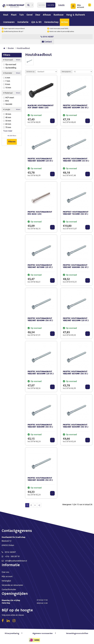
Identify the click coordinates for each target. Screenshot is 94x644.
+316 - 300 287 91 (12, 555)
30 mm (7, 113)
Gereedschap (51, 21)
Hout (6, 14)
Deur (38, 14)
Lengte (12, 108)
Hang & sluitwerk (76, 14)
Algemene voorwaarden (43, 632)
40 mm (7, 116)
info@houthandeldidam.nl (16, 560)
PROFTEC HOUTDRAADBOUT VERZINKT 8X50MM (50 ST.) (76, 106)
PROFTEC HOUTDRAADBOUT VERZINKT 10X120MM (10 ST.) (76, 159)
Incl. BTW (41, 4)
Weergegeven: (66, 70)
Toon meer (8, 130)
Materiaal (12, 92)
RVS (6, 100)
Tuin (21, 14)
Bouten (11, 47)
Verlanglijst (6, 580)
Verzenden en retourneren (12, 584)
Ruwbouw (59, 14)
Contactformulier (9, 588)
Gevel (30, 14)
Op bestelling (10, 66)
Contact (47, 40)
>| (39, 504)
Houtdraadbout (23, 47)
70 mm (7, 126)
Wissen (18, 58)
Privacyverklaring (13, 632)
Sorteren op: (31, 70)
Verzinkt (8, 103)
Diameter (12, 72)
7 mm (7, 80)
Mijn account (7, 575)
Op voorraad (10, 63)
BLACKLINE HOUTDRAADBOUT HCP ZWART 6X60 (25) (41, 106)
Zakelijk (61, 4)
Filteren (12, 140)
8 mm (7, 83)
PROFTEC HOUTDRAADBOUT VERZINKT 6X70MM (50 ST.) (75, 372)
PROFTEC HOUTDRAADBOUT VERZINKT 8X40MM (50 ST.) (40, 318)
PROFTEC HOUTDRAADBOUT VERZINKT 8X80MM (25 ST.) (40, 159)
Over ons (5, 571)
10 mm (7, 86)
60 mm (7, 123)
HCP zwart (9, 96)
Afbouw (47, 14)
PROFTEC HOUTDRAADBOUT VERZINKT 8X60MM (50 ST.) (76, 265)
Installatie (23, 21)
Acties (65, 21)
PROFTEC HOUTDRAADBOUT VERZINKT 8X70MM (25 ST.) (40, 265)
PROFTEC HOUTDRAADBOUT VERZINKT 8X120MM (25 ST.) (76, 318)
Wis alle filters (12, 135)
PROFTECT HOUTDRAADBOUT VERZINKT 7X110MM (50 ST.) (76, 212)
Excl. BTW (50, 4)
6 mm (7, 76)
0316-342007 (47, 35)
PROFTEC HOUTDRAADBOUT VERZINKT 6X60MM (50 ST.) (40, 425)
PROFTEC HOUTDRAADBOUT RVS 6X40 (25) (40, 212)
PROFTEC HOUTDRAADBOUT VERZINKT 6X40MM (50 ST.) (40, 478)
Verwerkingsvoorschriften (77, 632)
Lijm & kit (36, 21)
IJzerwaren (9, 21)
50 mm (7, 119)
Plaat (14, 14)
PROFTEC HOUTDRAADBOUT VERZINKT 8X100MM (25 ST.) (41, 372)
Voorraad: (12, 58)
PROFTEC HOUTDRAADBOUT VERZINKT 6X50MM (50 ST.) (76, 425)
